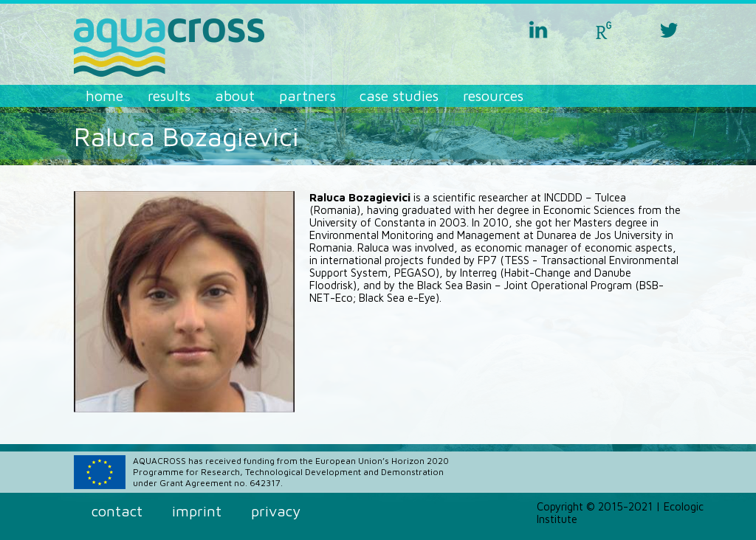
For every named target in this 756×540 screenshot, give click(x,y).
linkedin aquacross (538, 30)
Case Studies (399, 96)
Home (104, 96)
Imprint (197, 511)
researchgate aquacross (604, 30)
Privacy (276, 511)
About (235, 96)
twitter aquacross (669, 30)
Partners (307, 96)
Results (169, 96)
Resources (493, 96)
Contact (117, 511)
